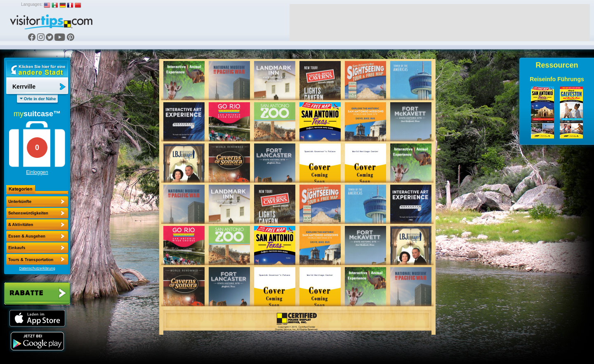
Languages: (32, 4)
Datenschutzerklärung (37, 268)
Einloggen (37, 172)
